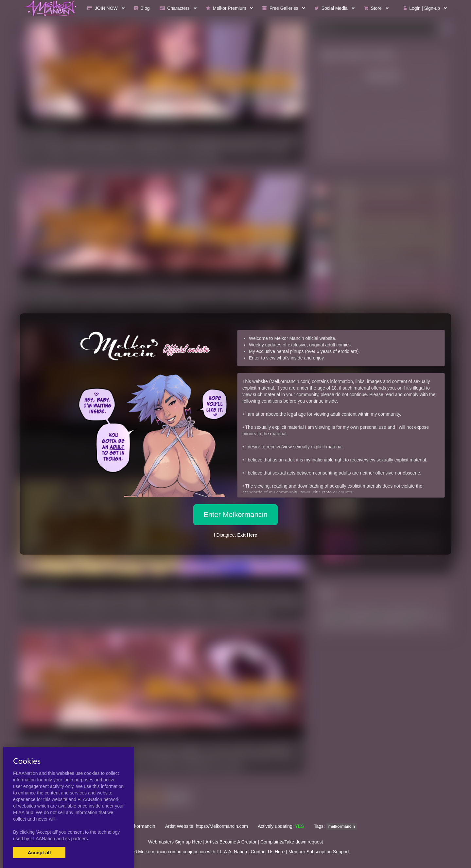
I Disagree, (235, 535)
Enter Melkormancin (235, 515)
